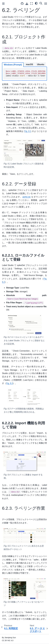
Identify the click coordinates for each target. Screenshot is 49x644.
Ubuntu (41, 64)
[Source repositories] (22, 4)
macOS (29, 64)
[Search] (41, 3)
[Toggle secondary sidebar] (46, 3)
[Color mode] (36, 3)
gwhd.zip (26, 197)
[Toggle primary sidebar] (3, 4)
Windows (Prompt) (13, 65)
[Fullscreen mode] (32, 3)
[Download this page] (27, 4)
